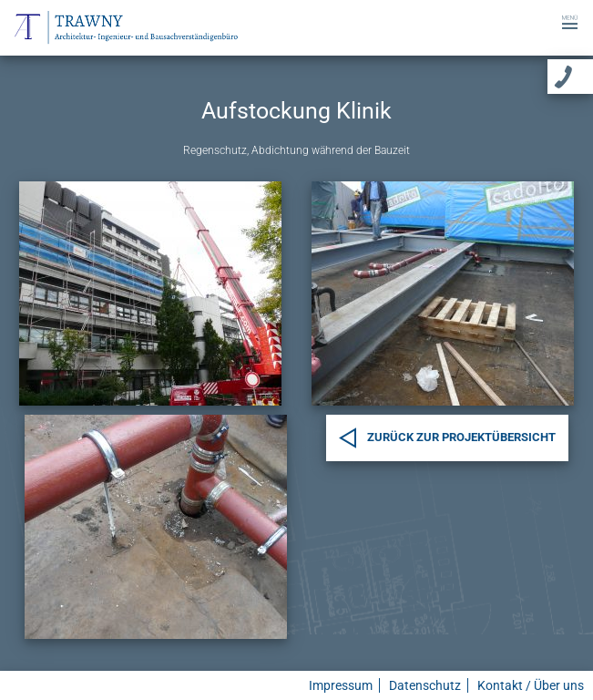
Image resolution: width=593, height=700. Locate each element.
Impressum (341, 685)
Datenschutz (425, 685)
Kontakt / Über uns (531, 685)
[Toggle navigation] (570, 20)
